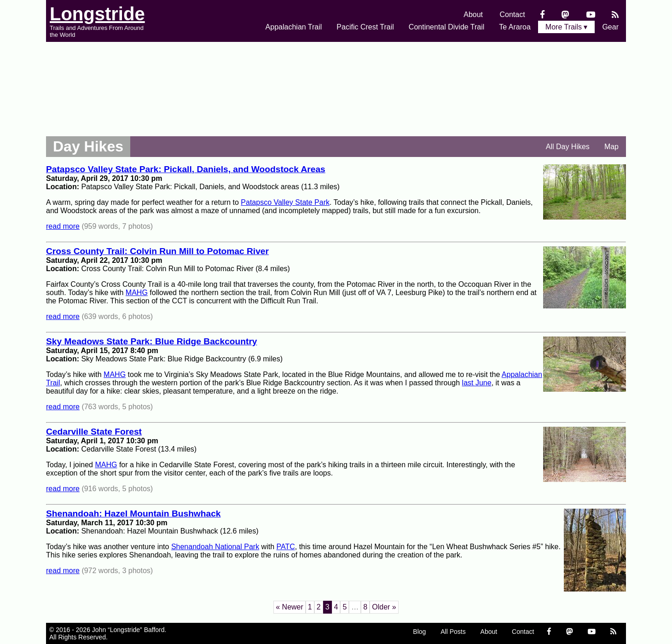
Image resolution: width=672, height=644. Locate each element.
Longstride (97, 14)
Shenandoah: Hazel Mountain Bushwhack (133, 513)
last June (477, 383)
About (473, 15)
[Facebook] (542, 15)
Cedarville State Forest (94, 432)
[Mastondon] (565, 15)
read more (63, 226)
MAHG (137, 293)
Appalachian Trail (294, 27)
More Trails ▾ (567, 27)
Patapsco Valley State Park (285, 202)
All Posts (453, 632)
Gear (610, 27)
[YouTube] (591, 15)
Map (611, 147)
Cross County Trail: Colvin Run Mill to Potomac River (157, 251)
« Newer (290, 607)
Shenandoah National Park (215, 547)
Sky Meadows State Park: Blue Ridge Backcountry (152, 341)
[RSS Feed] (615, 15)
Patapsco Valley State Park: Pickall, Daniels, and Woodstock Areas (186, 169)
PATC (285, 547)
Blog (419, 632)
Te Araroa (515, 27)
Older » (384, 607)
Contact (513, 15)
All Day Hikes (568, 147)
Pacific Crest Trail (365, 27)
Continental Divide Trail (447, 27)
